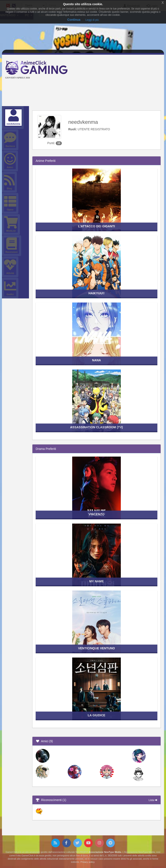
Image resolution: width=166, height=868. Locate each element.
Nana (97, 360)
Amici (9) (44, 741)
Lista (153, 800)
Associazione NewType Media (105, 852)
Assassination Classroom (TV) (97, 427)
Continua (74, 20)
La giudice (97, 715)
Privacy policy (87, 862)
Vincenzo (97, 514)
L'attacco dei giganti (97, 226)
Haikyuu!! (96, 293)
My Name (97, 581)
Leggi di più (92, 20)
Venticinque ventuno (97, 648)
